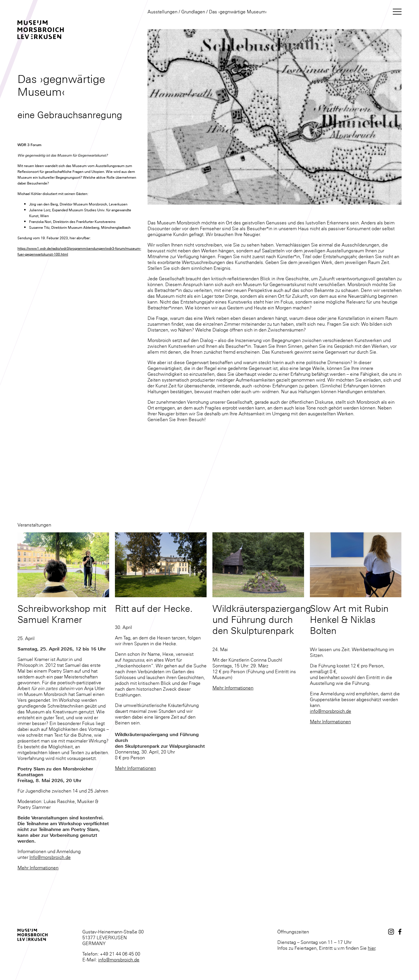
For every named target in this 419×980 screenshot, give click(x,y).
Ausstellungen (163, 12)
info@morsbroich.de (331, 711)
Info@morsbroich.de (50, 857)
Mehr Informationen (38, 868)
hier (372, 948)
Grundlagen (193, 12)
